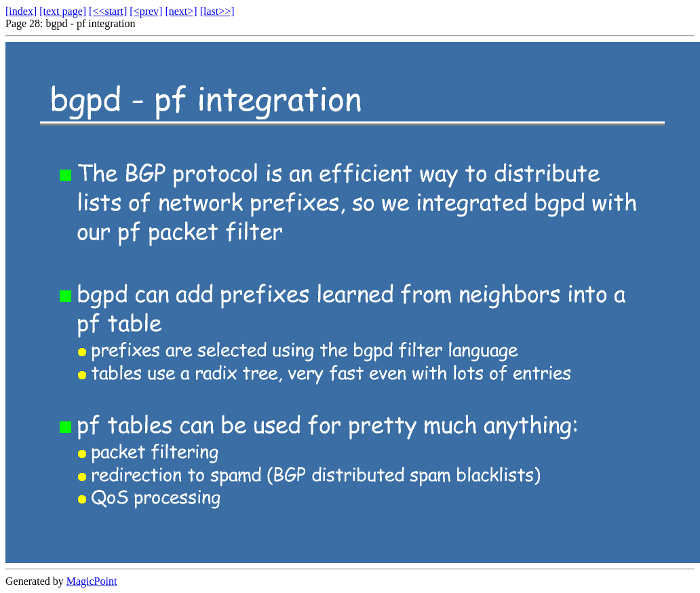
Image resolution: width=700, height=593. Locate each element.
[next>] (181, 11)
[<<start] (108, 11)
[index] (21, 11)
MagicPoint (92, 581)
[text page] (63, 11)
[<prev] (146, 11)
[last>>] (217, 11)
